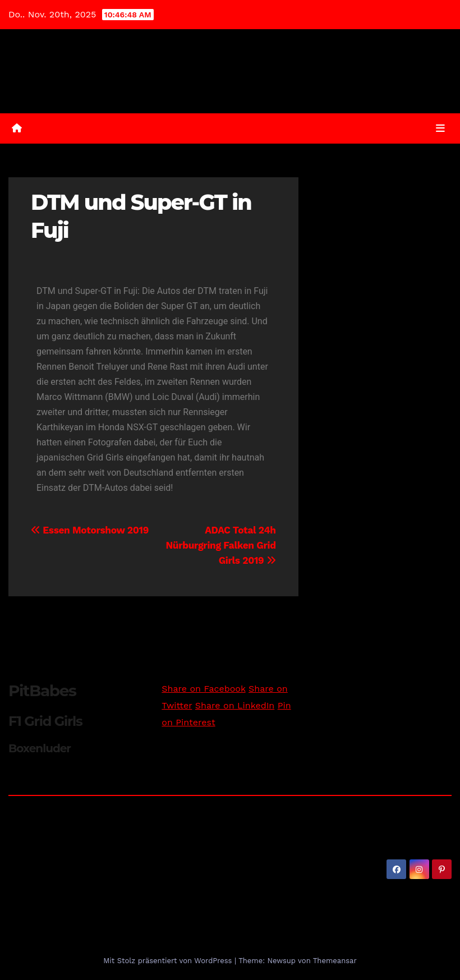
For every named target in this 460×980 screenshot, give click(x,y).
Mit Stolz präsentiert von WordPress (169, 961)
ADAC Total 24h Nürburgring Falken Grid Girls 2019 (220, 545)
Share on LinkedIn (235, 705)
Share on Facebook (203, 689)
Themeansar (335, 961)
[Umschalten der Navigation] (440, 128)
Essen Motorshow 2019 (90, 530)
